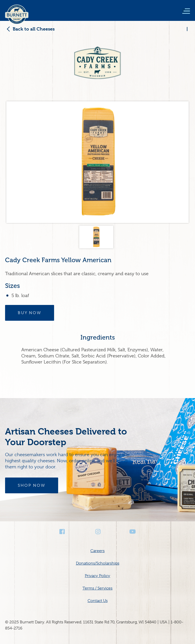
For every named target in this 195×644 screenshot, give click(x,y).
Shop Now (32, 485)
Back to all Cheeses (34, 29)
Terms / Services (97, 588)
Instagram (97, 532)
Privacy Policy (97, 576)
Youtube (133, 532)
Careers (97, 551)
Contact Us (98, 601)
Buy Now (30, 313)
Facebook (62, 532)
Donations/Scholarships (98, 563)
